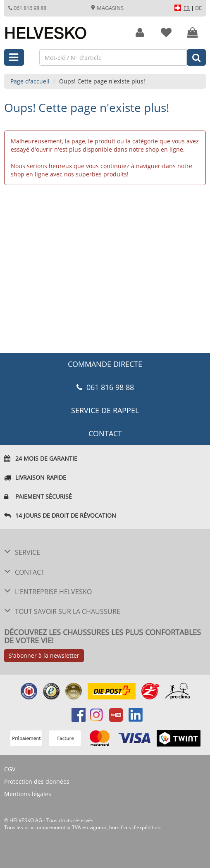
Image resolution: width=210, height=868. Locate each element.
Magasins (107, 8)
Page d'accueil (30, 81)
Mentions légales (28, 794)
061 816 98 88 (27, 8)
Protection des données (37, 781)
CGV (10, 769)
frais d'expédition (141, 827)
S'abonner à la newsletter (44, 655)
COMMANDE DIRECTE (105, 364)
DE (198, 8)
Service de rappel (105, 410)
